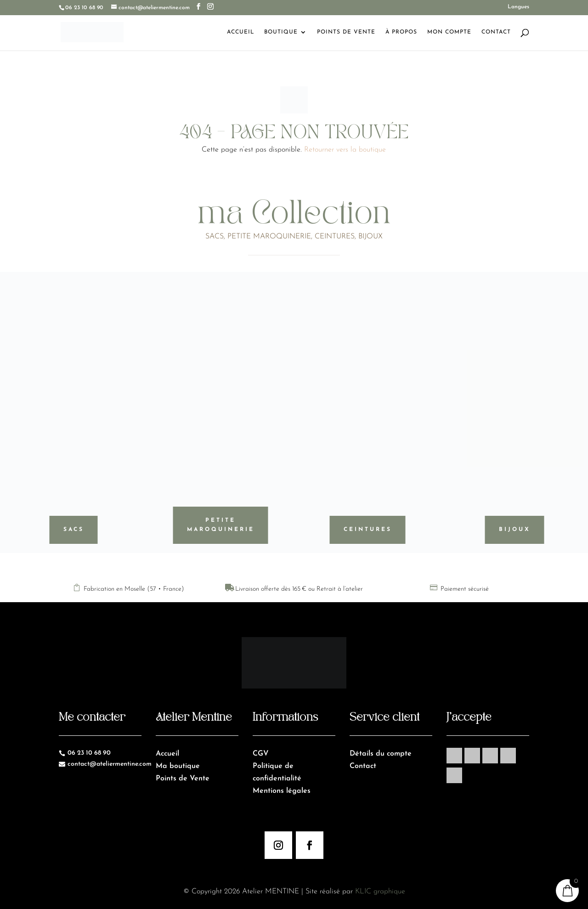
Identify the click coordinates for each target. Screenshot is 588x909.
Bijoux (515, 530)
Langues (518, 7)
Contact (496, 32)
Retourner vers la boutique (345, 150)
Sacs (74, 530)
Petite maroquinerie (221, 525)
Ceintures (368, 530)
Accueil (240, 32)
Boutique (281, 32)
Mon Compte (449, 32)
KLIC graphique (380, 892)
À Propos (401, 32)
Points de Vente (346, 32)
